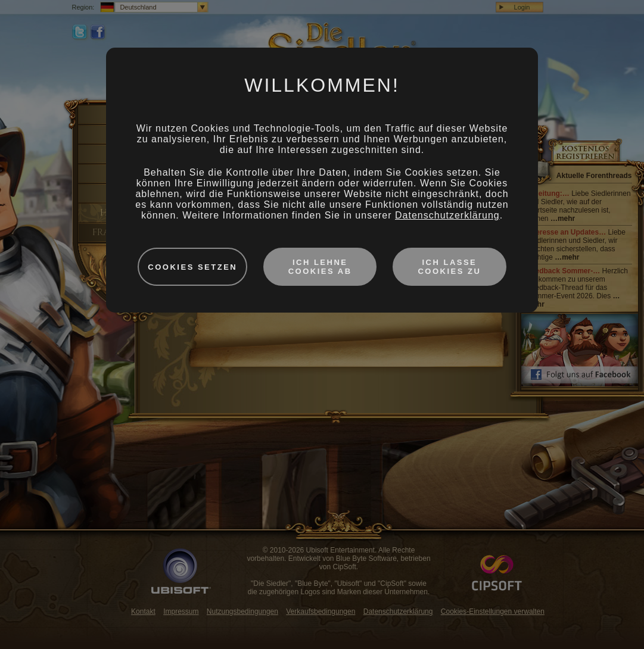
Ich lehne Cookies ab (320, 267)
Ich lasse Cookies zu (449, 267)
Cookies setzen (192, 267)
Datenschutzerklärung (447, 215)
